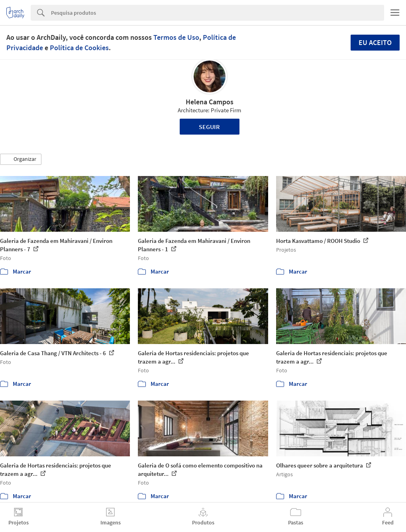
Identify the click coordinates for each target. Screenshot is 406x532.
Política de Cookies (79, 48)
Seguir (209, 127)
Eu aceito (375, 42)
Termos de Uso (176, 37)
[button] (21, 159)
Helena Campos (210, 102)
